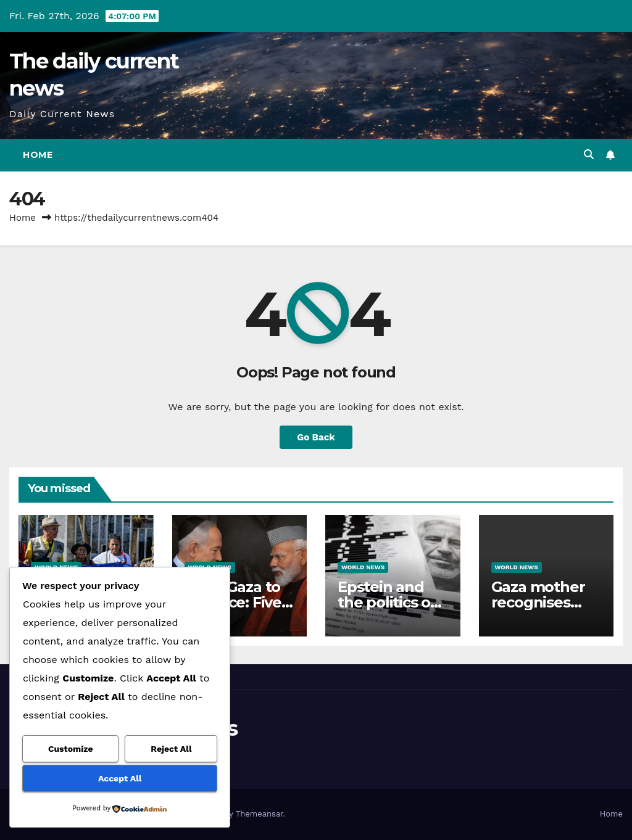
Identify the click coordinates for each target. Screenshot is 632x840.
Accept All (120, 778)
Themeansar (260, 814)
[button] (589, 154)
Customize (71, 749)
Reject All (171, 749)
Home (38, 155)
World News (363, 567)
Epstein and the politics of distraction (387, 602)
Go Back (316, 437)
